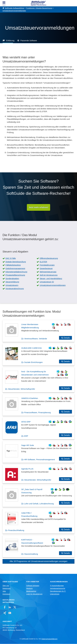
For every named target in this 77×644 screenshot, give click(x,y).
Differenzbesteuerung (49, 258)
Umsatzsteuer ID (47, 282)
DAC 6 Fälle (11, 258)
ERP (26, 436)
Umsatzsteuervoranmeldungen (14, 11)
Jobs (4, 591)
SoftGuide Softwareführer (15, 8)
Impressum (6, 594)
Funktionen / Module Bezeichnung (39, 8)
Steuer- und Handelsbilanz (51, 278)
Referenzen (7, 588)
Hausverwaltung (31, 554)
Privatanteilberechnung (15, 275)
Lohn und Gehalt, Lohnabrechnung (39, 504)
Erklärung (10, 40)
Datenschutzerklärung (49, 639)
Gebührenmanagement (15, 268)
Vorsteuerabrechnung (15, 289)
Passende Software (29, 40)
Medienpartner (31, 591)
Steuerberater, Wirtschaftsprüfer (22, 389)
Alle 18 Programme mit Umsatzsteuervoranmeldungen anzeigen (38, 561)
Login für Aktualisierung (34, 594)
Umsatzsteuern (12, 285)
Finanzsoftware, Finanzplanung (37, 412)
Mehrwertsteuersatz (48, 272)
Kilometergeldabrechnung (16, 272)
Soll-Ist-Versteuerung (48, 275)
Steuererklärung (12, 282)
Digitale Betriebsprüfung (16, 262)
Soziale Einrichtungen (33, 362)
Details (67, 338)
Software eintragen (33, 586)
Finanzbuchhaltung (16, 530)
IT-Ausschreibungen (57, 586)
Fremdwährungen (47, 265)
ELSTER (43, 262)
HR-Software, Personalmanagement (40, 460)
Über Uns (6, 586)
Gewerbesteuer (46, 268)
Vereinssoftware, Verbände (36, 339)
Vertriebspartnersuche (58, 588)
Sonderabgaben (12, 278)
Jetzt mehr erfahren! (39, 207)
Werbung (29, 588)
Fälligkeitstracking (13, 265)
